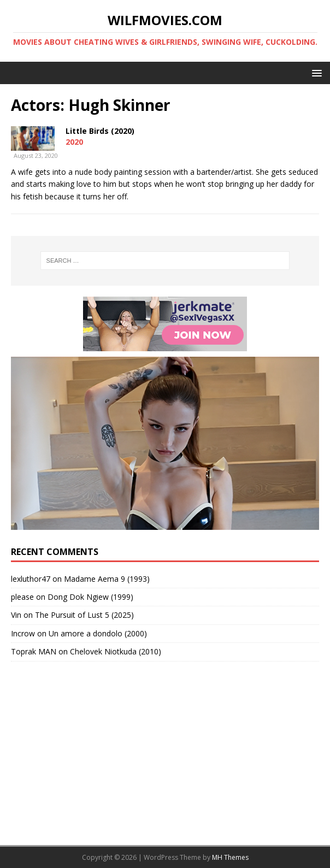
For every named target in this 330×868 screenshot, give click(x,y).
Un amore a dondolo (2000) (98, 633)
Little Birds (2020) (100, 131)
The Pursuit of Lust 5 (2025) (84, 615)
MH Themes (230, 857)
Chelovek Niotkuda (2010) (116, 651)
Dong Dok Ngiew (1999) (90, 597)
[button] (315, 72)
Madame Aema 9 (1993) (107, 579)
